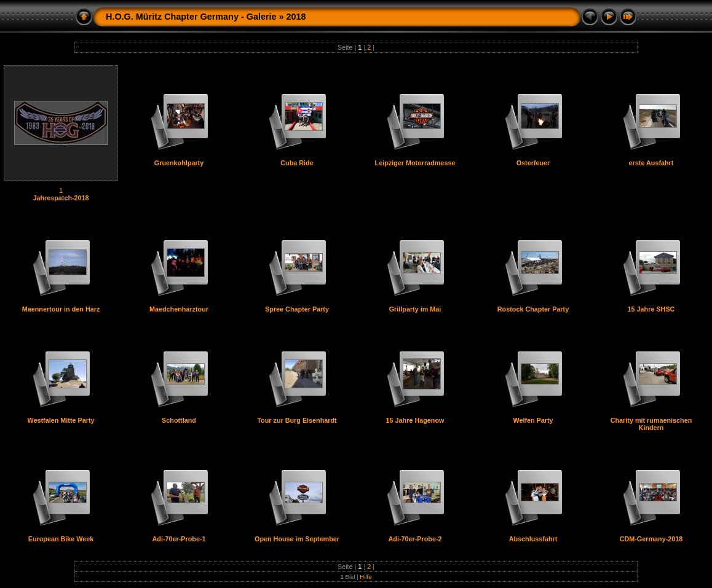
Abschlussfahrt (533, 539)
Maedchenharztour (179, 309)
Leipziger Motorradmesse (415, 163)
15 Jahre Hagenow (415, 420)
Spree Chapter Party (297, 309)
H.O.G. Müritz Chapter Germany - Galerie (191, 17)
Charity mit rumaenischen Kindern (651, 424)
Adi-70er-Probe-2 (415, 539)
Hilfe (366, 577)
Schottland (179, 420)
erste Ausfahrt (651, 163)
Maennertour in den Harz (61, 309)
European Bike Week (61, 539)
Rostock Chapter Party (533, 309)
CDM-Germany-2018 (651, 539)
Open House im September (297, 539)
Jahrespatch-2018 (61, 198)
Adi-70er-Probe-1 (179, 539)
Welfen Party (533, 420)
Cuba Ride (297, 163)
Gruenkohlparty (179, 163)
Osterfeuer (533, 163)
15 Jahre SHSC (651, 309)
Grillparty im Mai (415, 309)
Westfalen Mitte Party (61, 420)
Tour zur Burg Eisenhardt (297, 420)
